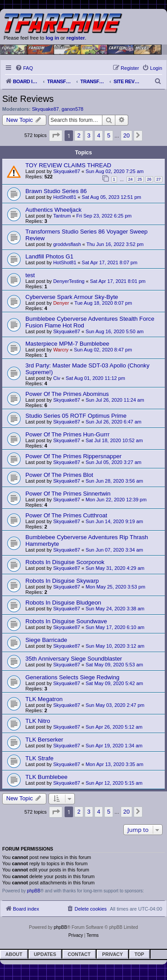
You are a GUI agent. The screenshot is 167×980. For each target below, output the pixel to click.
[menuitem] (24, 68)
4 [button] (99, 135)
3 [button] (89, 135)
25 (140, 179)
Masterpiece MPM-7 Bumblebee (67, 344)
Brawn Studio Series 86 (56, 191)
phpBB (34, 891)
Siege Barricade (46, 640)
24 (130, 179)
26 (149, 179)
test (30, 275)
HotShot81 (65, 197)
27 (159, 179)
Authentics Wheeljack (53, 210)
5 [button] (108, 135)
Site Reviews (28, 99)
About (14, 954)
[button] (56, 135)
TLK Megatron (44, 699)
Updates (45, 954)
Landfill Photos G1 (49, 256)
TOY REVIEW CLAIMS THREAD (68, 165)
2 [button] (79, 135)
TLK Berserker (44, 740)
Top (139, 954)
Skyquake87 (46, 109)
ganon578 (72, 109)
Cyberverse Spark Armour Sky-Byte (72, 297)
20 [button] (126, 135)
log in (52, 38)
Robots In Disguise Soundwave (66, 621)
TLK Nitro (38, 721)
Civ (57, 378)
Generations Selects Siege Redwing (72, 677)
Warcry (61, 350)
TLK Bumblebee (47, 777)
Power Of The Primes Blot (59, 475)
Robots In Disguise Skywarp (62, 581)
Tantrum (62, 216)
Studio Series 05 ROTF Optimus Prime (76, 416)
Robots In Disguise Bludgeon (63, 603)
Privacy (112, 954)
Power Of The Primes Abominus (67, 394)
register (76, 38)
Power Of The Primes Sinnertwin (68, 494)
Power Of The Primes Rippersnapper (73, 456)
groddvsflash (67, 244)
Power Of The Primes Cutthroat (66, 515)
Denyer (61, 303)
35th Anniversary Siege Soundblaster (74, 659)
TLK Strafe (39, 758)
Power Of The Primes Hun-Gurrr (67, 434)
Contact (79, 954)
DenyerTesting (69, 281)
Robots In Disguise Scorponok (65, 562)
